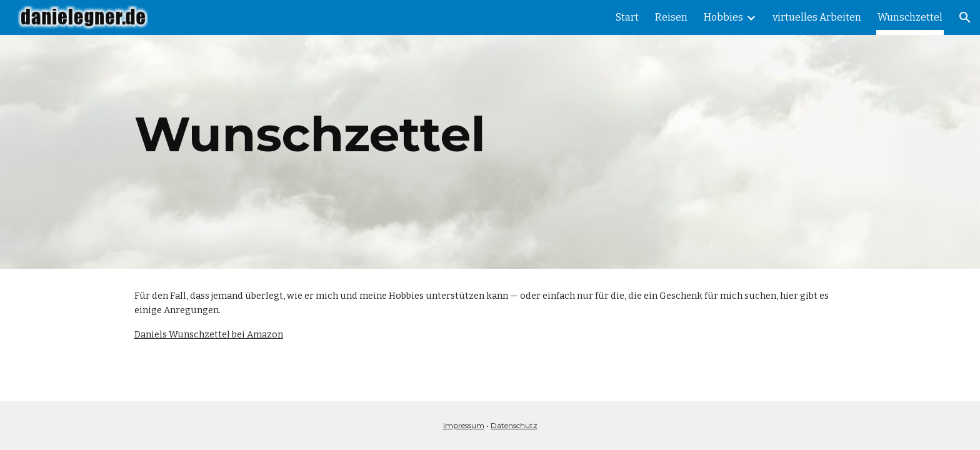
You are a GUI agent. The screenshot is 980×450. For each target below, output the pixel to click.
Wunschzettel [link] (910, 17)
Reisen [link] (671, 17)
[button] (965, 17)
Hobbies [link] (723, 17)
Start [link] (627, 17)
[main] (490, 134)
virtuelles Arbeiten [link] (817, 17)
